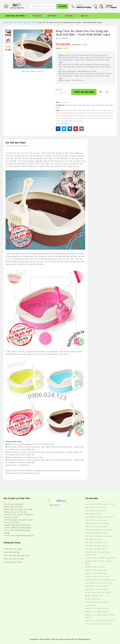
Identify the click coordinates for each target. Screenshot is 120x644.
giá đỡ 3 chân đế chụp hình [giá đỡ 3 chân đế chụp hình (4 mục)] (97, 576)
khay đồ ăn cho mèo (68, 109)
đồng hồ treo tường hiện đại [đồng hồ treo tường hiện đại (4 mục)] (97, 608)
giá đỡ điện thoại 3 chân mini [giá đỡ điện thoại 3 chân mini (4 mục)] (97, 585)
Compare (107, 92)
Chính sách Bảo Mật (12, 551)
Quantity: (59, 89)
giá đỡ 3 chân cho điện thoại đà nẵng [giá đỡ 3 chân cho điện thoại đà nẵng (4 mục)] (99, 561)
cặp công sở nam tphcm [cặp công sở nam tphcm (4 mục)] (95, 510)
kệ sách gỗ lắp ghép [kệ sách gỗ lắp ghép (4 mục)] (94, 595)
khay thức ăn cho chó (85, 115)
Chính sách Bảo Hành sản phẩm (17, 555)
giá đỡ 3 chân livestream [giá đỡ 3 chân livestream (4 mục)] (96, 569)
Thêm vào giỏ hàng (84, 92)
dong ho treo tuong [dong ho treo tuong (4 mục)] (104, 529)
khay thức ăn (69, 115)
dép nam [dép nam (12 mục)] (108, 535)
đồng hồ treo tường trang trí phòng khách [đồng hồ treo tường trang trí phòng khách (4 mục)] (100, 615)
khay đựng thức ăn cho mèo (97, 112)
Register (113, 7)
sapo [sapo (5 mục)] (106, 601)
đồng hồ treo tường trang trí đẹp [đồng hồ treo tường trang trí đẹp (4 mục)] (99, 623)
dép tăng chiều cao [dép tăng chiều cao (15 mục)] (93, 538)
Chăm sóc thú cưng (73, 104)
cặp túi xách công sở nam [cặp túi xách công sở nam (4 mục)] (96, 526)
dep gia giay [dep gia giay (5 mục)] (90, 529)
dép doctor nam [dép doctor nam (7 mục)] (102, 532)
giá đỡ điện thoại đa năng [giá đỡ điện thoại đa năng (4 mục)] (96, 588)
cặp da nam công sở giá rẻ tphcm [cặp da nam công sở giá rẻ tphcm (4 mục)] (100, 516)
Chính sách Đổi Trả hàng (13, 558)
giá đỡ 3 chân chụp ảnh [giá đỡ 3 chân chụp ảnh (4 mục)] (95, 566)
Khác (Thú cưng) (93, 104)
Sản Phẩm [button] (52, 16)
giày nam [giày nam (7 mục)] (89, 548)
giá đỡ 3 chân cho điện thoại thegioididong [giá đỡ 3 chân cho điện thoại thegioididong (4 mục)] (97, 552)
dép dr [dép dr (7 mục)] (101, 535)
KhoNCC (65, 38)
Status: (59, 48)
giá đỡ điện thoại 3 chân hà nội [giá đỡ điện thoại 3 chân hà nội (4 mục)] (98, 582)
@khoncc (62, 500)
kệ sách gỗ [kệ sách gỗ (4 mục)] (90, 592)
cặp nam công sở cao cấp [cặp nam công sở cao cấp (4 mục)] (96, 519)
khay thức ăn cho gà (70, 117)
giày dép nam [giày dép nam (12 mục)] (91, 545)
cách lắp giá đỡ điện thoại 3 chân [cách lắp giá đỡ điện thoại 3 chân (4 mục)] (100, 503)
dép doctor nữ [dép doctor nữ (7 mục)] (91, 535)
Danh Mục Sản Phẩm (15, 16)
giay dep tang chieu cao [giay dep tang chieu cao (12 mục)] (95, 542)
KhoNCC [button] (69, 16)
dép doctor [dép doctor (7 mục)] (90, 532)
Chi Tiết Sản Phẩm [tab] (16, 142)
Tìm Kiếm (63, 6)
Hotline (79, 5)
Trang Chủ (37, 16)
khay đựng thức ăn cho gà (74, 112)
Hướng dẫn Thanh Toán (13, 561)
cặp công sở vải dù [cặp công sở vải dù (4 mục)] (93, 513)
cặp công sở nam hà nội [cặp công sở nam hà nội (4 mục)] (95, 506)
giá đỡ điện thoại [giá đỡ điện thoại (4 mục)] (108, 579)
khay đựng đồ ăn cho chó (88, 109)
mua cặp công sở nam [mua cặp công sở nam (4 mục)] (94, 601)
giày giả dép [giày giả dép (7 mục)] (102, 545)
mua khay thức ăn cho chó (72, 120)
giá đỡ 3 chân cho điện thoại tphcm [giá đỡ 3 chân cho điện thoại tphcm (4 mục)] (100, 557)
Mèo (102, 104)
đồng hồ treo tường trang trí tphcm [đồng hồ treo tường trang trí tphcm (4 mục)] (100, 620)
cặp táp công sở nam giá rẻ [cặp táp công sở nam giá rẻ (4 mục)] (97, 522)
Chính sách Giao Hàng (12, 548)
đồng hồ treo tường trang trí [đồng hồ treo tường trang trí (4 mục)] (97, 611)
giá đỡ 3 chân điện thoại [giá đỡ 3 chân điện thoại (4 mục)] (95, 572)
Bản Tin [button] (84, 16)
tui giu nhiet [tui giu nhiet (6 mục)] (90, 604)
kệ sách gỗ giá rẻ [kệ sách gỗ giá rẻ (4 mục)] (103, 592)
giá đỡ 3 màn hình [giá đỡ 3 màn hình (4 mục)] (93, 579)
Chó (84, 104)
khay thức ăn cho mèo (89, 117)
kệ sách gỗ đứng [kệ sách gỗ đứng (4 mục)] (92, 598)
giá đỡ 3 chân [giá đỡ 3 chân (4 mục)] (99, 548)
